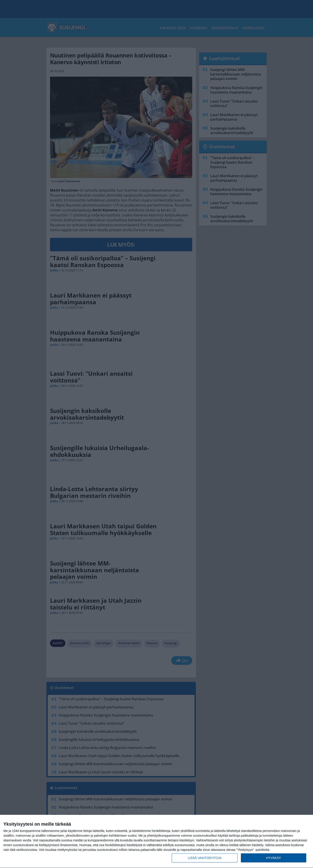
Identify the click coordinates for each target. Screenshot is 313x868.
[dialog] (156, 842)
